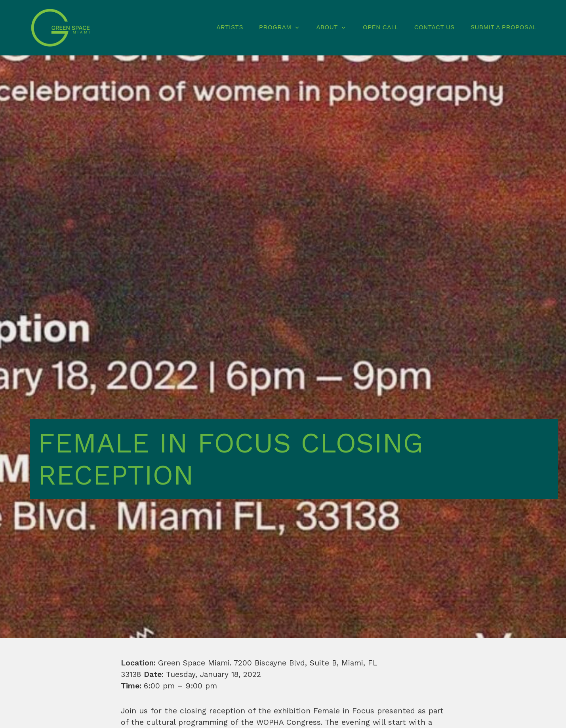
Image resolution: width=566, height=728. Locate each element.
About (332, 27)
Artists (230, 27)
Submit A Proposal (503, 27)
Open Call (381, 27)
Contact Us (435, 27)
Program (280, 27)
